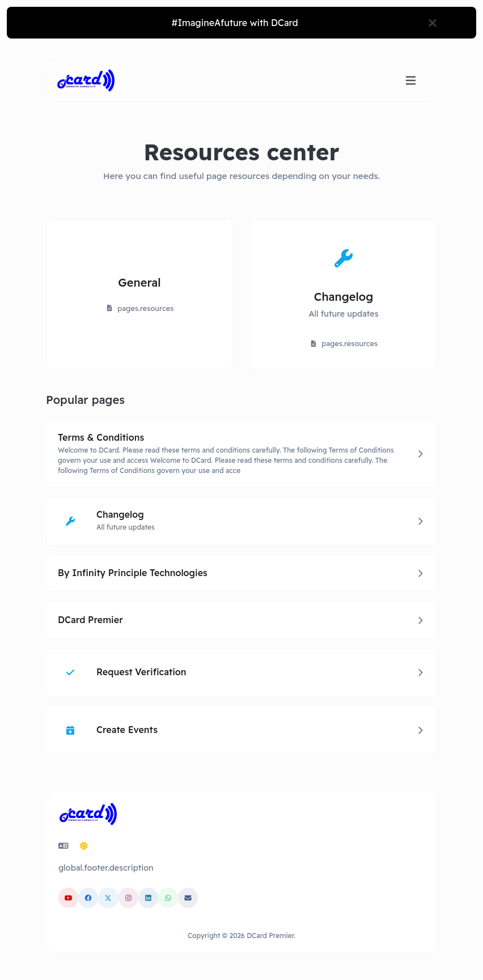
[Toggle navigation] (411, 81)
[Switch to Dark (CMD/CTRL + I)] (84, 846)
